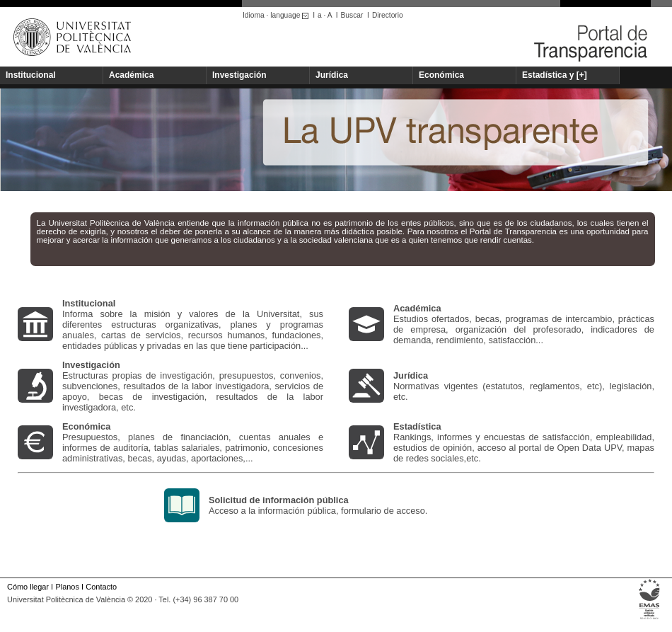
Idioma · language (278, 15)
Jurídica (332, 75)
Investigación (239, 75)
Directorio (388, 15)
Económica (441, 75)
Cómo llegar (28, 587)
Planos (67, 587)
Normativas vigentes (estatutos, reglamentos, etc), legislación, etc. (524, 386)
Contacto (101, 587)
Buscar (352, 15)
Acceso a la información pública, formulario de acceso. (318, 505)
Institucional (31, 75)
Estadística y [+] (555, 75)
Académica (131, 75)
